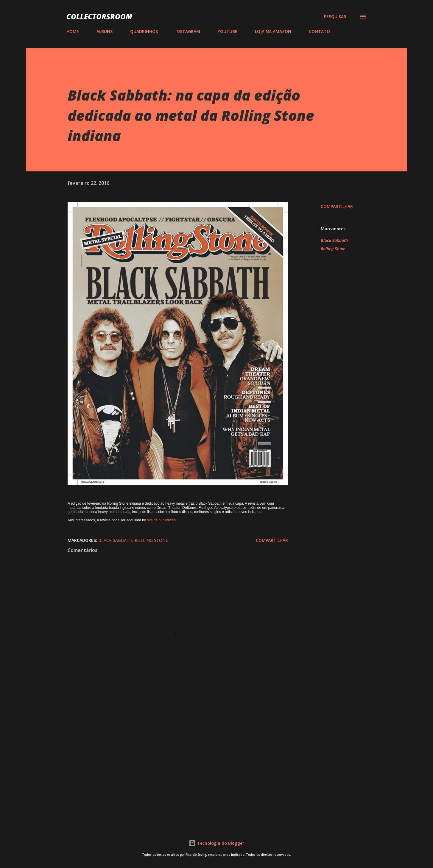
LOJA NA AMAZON (273, 31)
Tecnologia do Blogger (216, 843)
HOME (73, 31)
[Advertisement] (168, 750)
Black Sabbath (334, 240)
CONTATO (319, 31)
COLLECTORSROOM (99, 17)
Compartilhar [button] (337, 206)
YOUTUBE (228, 31)
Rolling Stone (333, 249)
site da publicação (161, 520)
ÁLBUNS (105, 31)
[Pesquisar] (335, 17)
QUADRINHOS (144, 31)
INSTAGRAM (188, 31)
